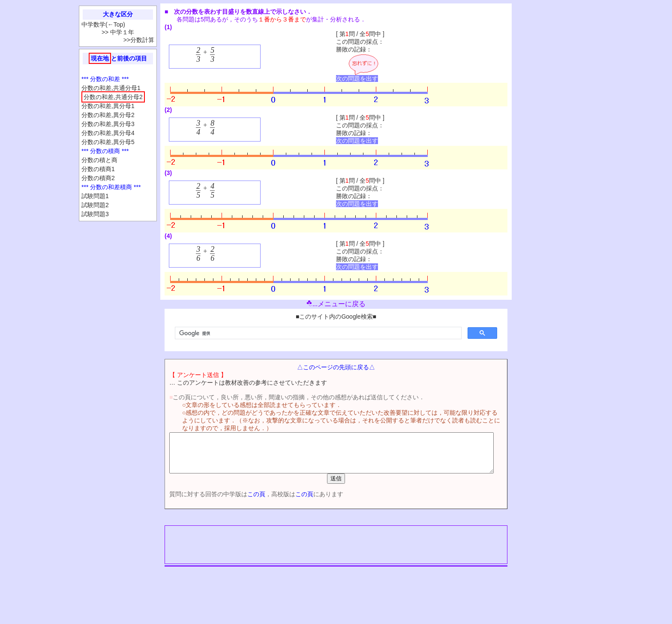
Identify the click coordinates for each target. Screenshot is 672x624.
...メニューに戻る (336, 304)
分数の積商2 (98, 178)
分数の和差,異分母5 (108, 142)
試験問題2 (95, 205)
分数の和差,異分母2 (108, 115)
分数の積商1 (98, 169)
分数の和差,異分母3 (108, 124)
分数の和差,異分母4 (108, 133)
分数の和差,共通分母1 (111, 88)
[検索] (317, 333)
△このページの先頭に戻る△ (336, 367)
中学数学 (93, 24)
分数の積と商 (99, 160)
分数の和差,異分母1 (108, 106)
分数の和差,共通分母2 (113, 97)
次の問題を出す (357, 78)
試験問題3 (95, 214)
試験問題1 (95, 196)
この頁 (241, 502)
